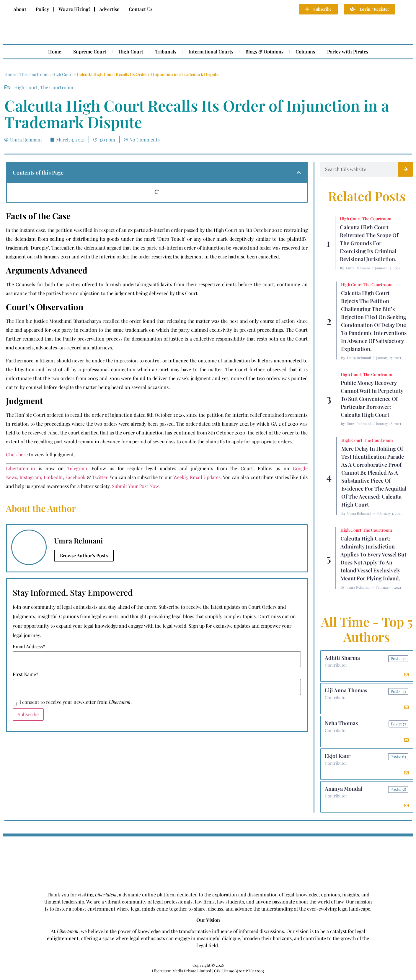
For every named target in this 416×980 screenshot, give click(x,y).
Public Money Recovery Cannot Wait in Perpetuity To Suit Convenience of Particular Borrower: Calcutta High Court (372, 399)
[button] (299, 172)
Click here (17, 454)
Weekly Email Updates (197, 477)
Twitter (100, 477)
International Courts (211, 52)
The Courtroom (34, 74)
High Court (131, 52)
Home (55, 52)
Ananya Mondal (344, 792)
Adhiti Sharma (343, 658)
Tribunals (166, 52)
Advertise (109, 9)
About (20, 9)
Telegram (77, 468)
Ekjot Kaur (338, 758)
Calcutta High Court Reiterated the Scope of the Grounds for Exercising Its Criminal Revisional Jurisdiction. (369, 243)
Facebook (75, 477)
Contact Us (141, 9)
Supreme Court (90, 52)
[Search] (406, 169)
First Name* (26, 674)
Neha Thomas (342, 725)
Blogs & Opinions (264, 52)
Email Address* (29, 647)
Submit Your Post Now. (136, 486)
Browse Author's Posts (84, 555)
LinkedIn (53, 477)
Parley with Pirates (348, 52)
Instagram (30, 477)
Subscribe (28, 714)
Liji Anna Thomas (346, 691)
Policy (42, 9)
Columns (305, 52)
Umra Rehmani (358, 268)
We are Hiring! (74, 9)
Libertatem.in (21, 468)
